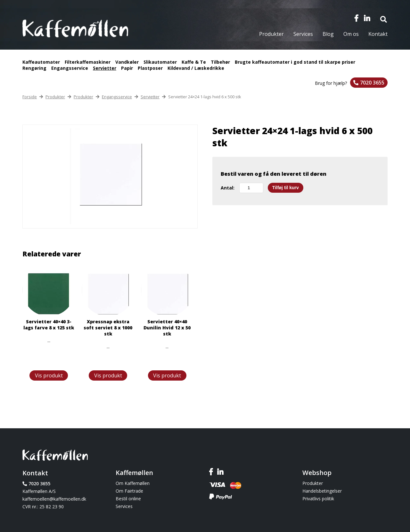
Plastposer (150, 68)
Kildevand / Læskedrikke (196, 68)
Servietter (105, 68)
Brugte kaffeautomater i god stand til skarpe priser (295, 62)
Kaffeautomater (41, 62)
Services (303, 34)
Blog (328, 34)
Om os (351, 34)
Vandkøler (127, 62)
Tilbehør (220, 62)
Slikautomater (160, 62)
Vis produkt (49, 375)
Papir (127, 68)
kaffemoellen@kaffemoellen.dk (54, 499)
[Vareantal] (251, 188)
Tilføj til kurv (286, 188)
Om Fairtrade (129, 491)
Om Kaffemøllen (133, 483)
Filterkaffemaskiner (88, 62)
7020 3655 (372, 83)
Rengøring (34, 68)
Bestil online (128, 499)
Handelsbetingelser (322, 491)
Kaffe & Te (194, 62)
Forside (30, 97)
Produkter (271, 34)
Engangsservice (70, 68)
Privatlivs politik (318, 499)
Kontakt (378, 34)
